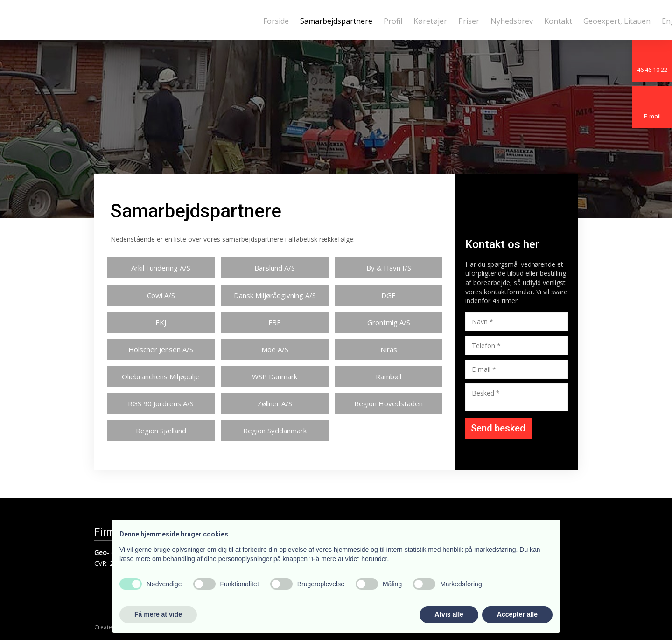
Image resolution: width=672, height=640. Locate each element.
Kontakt (558, 21)
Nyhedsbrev (512, 21)
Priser (469, 21)
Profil (393, 21)
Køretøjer (430, 21)
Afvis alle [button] (449, 614)
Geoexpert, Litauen (617, 21)
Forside (276, 21)
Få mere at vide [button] (158, 614)
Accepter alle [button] (517, 614)
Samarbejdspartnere (336, 21)
